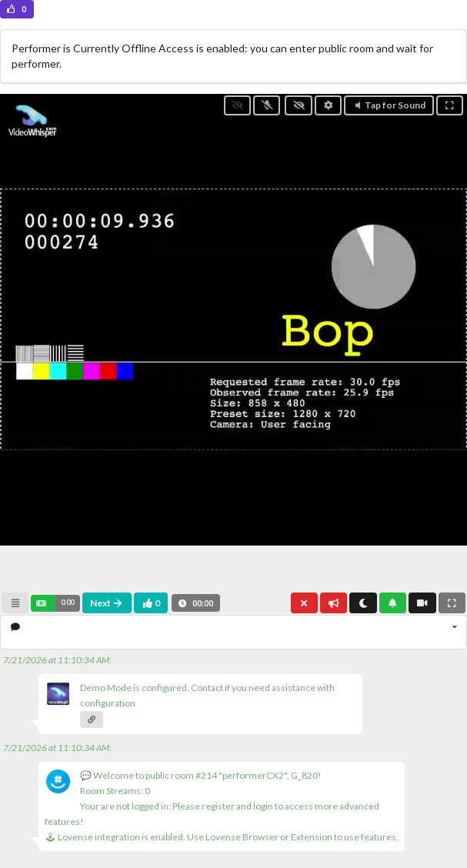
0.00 (67, 602)
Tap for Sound (389, 105)
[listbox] (233, 632)
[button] (55, 603)
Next (107, 603)
